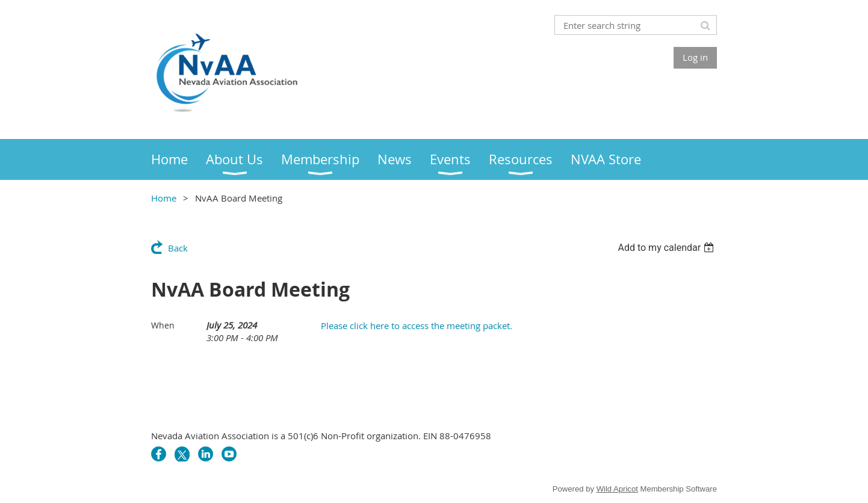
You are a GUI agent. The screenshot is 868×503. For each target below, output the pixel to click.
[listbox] (667, 248)
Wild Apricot (617, 489)
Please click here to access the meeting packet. (417, 326)
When (163, 325)
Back (178, 248)
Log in (695, 57)
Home (164, 198)
